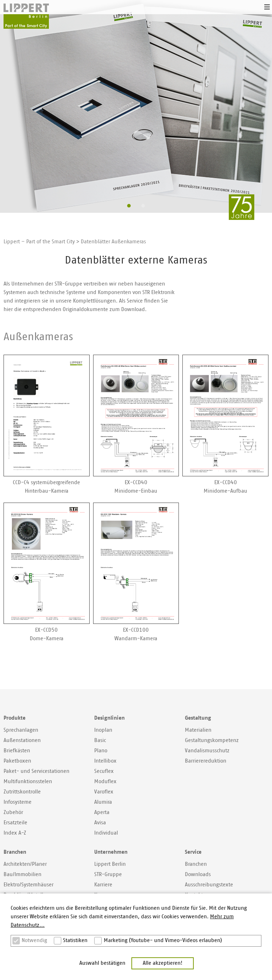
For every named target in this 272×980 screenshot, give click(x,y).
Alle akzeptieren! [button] (163, 963)
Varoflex (104, 792)
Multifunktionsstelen (28, 782)
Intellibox (105, 761)
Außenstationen (22, 740)
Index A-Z (15, 833)
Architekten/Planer (25, 864)
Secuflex (104, 771)
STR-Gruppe (108, 874)
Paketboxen (17, 761)
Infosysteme (18, 802)
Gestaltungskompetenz (212, 740)
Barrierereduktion (206, 761)
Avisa (100, 823)
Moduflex (105, 782)
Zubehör (13, 812)
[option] (136, 106)
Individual (106, 833)
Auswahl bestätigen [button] (102, 963)
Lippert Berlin (110, 864)
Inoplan (103, 730)
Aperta (102, 812)
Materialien (198, 730)
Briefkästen (17, 751)
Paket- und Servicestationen (36, 771)
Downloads (198, 874)
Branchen (196, 864)
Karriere (103, 885)
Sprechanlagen (21, 730)
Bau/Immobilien (22, 874)
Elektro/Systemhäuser (29, 885)
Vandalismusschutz (207, 751)
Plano (101, 751)
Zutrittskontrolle (22, 792)
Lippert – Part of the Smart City (39, 242)
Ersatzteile (15, 823)
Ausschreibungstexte (209, 885)
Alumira (103, 802)
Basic (100, 740)
